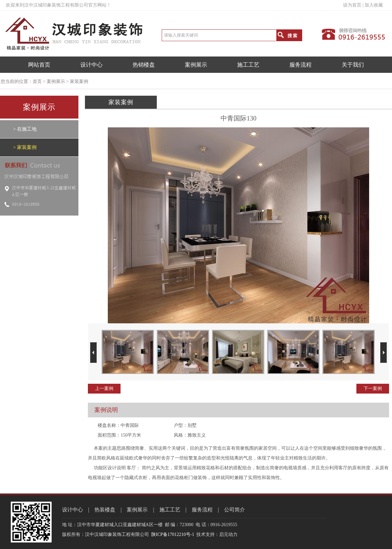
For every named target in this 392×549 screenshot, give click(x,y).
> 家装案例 (25, 147)
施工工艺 (248, 65)
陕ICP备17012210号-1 (173, 534)
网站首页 (39, 65)
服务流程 (301, 65)
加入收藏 (374, 5)
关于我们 (353, 65)
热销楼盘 (144, 65)
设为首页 (352, 5)
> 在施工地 (25, 129)
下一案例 (373, 388)
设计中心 (91, 65)
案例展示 (196, 65)
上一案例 (104, 388)
